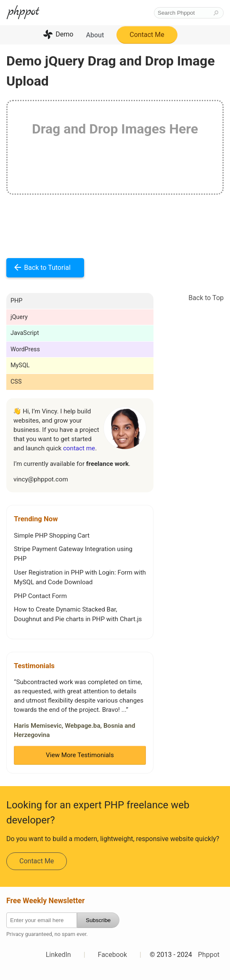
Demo (64, 34)
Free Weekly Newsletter (45, 901)
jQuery (19, 317)
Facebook (112, 955)
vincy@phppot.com (41, 479)
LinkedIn (58, 955)
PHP (16, 301)
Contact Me (147, 35)
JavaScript (25, 333)
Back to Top (206, 298)
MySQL (20, 365)
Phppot (209, 955)
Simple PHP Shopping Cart (52, 536)
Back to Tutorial (47, 268)
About (95, 35)
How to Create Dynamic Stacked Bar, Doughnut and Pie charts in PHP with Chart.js (78, 614)
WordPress (25, 349)
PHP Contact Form (40, 596)
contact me (79, 448)
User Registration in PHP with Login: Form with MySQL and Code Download (80, 577)
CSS (16, 382)
